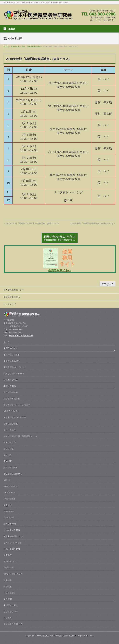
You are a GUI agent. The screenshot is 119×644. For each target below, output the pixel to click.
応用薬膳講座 (10, 442)
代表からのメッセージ (14, 374)
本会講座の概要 (11, 392)
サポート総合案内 (12, 549)
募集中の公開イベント (14, 536)
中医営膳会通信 (11, 605)
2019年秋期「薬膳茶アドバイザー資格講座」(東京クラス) (31, 223)
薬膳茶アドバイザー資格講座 (17, 405)
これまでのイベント (13, 543)
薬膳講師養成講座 (12, 399)
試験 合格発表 (10, 524)
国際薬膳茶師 (9, 518)
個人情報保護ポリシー (14, 290)
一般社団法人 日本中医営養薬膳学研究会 (56, 636)
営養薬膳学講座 (11, 424)
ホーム (7, 342)
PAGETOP (108, 284)
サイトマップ (10, 304)
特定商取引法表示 (12, 297)
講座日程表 (9, 449)
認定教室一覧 (9, 568)
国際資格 (8, 505)
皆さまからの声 (11, 612)
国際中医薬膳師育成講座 (15, 417)
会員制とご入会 (11, 380)
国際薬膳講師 (9, 511)
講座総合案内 (10, 386)
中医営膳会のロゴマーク (15, 367)
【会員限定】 (10, 593)
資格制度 (8, 461)
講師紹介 (8, 455)
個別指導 (8, 580)
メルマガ (8, 618)
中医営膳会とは (11, 348)
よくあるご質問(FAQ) (13, 624)
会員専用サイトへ (60, 270)
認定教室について (10, 561)
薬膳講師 (7, 480)
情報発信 (8, 599)
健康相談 (8, 587)
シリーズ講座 (10, 430)
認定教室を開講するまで (13, 574)
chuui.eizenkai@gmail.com (21, 335)
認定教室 (8, 555)
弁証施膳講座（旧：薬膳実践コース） (21, 436)
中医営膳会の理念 (12, 361)
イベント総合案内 (12, 530)
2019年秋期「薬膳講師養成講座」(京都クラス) (93, 223)
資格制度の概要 (11, 468)
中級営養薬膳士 (9, 493)
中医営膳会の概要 (12, 355)
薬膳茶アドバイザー (11, 411)
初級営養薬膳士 (9, 499)
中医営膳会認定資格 (13, 474)
